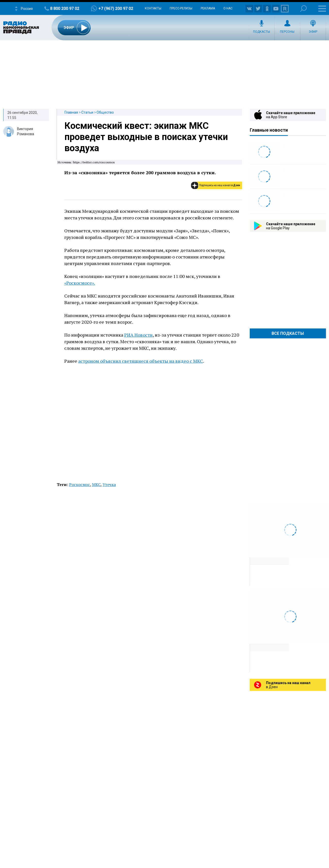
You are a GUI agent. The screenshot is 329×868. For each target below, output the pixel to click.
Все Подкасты (288, 333)
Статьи (87, 112)
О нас (228, 8)
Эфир (313, 32)
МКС (96, 484)
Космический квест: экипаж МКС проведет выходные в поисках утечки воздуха (146, 137)
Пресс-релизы (181, 8)
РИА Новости (138, 335)
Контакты (153, 8)
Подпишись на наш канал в (220, 185)
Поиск (303, 8)
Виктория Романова (26, 131)
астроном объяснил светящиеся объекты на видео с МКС (141, 361)
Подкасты (262, 32)
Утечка (109, 484)
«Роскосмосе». (80, 283)
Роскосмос (80, 484)
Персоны (287, 32)
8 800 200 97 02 (65, 8)
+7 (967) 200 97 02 (116, 8)
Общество (105, 112)
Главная (71, 112)
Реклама (208, 8)
